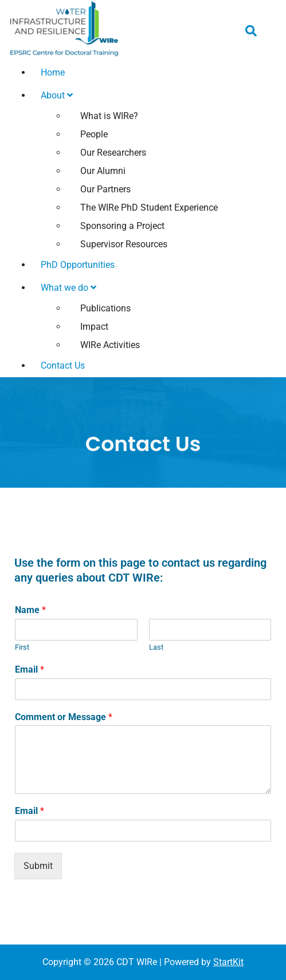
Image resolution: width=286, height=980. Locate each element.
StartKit (228, 962)
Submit (38, 866)
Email (30, 669)
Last (156, 647)
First (22, 647)
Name (30, 610)
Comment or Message (64, 717)
